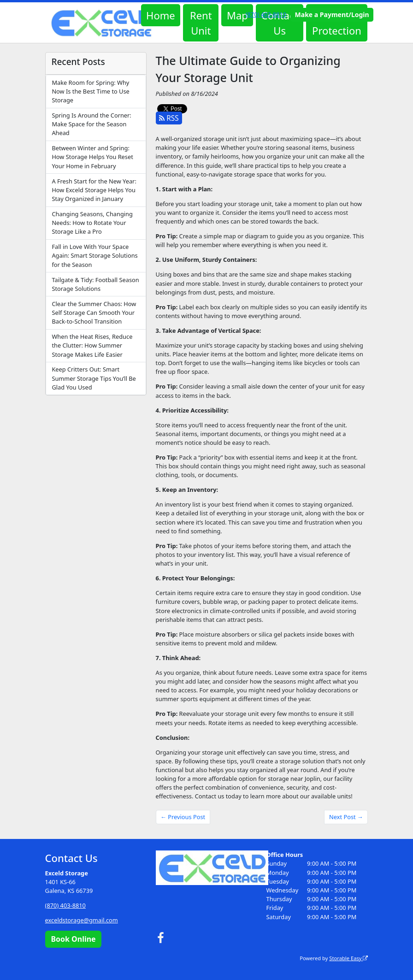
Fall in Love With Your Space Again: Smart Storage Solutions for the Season (94, 255)
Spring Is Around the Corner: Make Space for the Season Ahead (91, 124)
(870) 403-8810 (266, 14)
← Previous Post (183, 817)
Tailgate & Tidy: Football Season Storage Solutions (95, 284)
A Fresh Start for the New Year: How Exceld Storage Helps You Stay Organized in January (94, 190)
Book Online (73, 939)
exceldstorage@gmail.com (82, 920)
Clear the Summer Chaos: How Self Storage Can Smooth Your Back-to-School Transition (94, 313)
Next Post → (346, 817)
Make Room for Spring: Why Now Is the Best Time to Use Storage (90, 91)
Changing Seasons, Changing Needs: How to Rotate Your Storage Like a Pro (92, 223)
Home (161, 15)
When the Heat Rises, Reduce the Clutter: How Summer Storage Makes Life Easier (92, 345)
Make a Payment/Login (332, 15)
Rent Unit (201, 23)
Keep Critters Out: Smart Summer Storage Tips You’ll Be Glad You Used (94, 378)
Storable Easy (348, 958)
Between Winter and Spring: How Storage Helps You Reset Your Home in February (92, 157)
